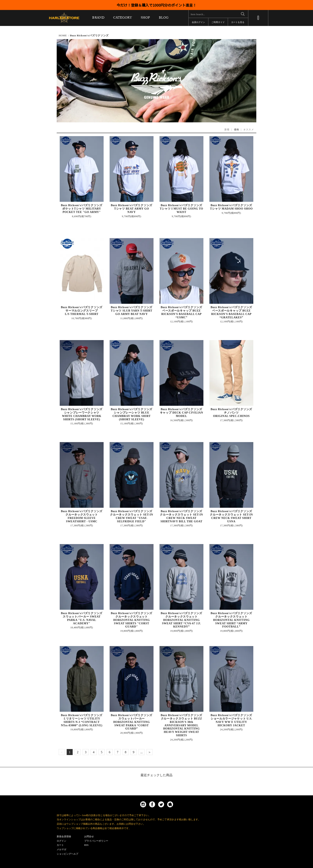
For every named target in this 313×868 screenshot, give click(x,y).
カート (60, 845)
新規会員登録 (64, 836)
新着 (227, 130)
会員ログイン (198, 23)
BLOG (164, 19)
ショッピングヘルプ (67, 854)
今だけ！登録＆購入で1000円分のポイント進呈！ (156, 5)
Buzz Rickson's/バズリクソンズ (89, 35)
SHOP (145, 19)
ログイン (61, 841)
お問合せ (89, 836)
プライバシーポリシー (96, 841)
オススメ (249, 130)
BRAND (98, 19)
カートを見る (238, 23)
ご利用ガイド (218, 23)
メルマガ (61, 849)
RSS (86, 845)
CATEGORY (122, 19)
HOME (63, 35)
